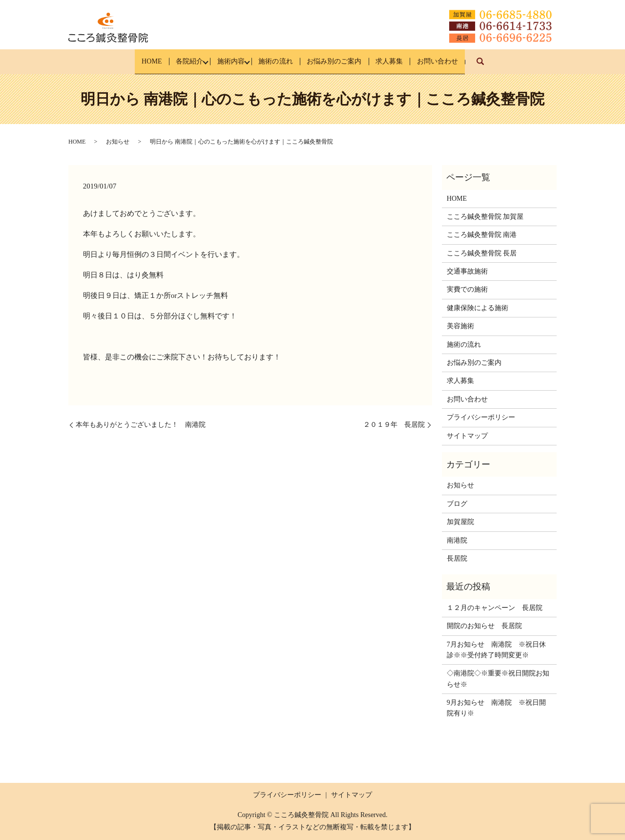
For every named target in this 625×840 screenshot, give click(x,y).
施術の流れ (274, 61)
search (516, 66)
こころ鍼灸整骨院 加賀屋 (485, 217)
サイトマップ (467, 435)
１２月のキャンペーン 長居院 (495, 607)
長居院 (457, 558)
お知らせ (118, 142)
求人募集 (407, 61)
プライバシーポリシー (481, 417)
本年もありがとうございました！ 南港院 (141, 425)
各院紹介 (171, 61)
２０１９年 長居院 (394, 425)
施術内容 (221, 61)
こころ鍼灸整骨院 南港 (482, 235)
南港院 (457, 540)
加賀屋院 (460, 522)
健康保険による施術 (478, 308)
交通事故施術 (467, 271)
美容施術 (460, 326)
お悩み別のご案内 (342, 61)
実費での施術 (467, 289)
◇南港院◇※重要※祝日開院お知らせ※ (498, 679)
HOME (125, 61)
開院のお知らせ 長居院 (484, 626)
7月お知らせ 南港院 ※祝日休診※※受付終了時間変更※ (496, 649)
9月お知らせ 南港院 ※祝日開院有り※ (496, 708)
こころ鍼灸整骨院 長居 (482, 253)
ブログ (457, 503)
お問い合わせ (464, 61)
